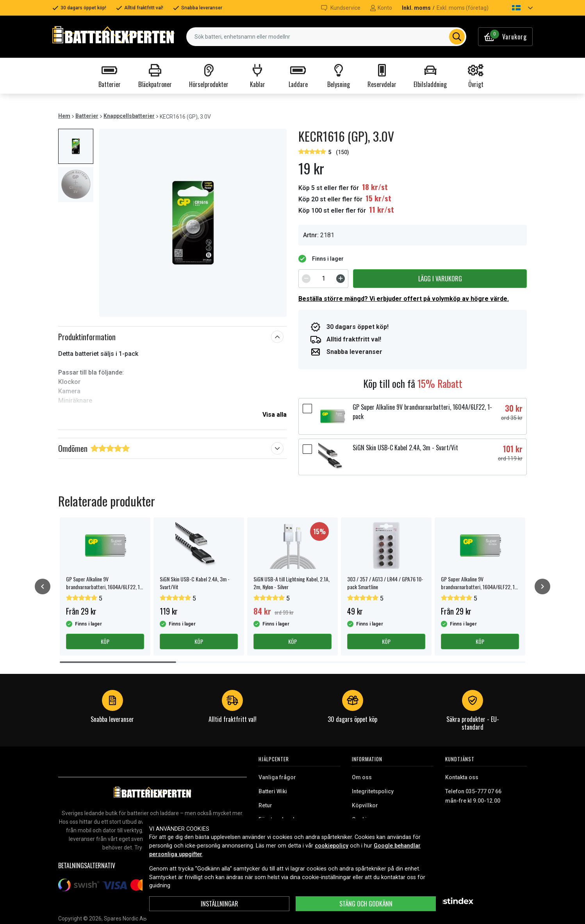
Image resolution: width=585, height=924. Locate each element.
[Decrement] (306, 279)
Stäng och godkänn (366, 904)
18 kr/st (375, 187)
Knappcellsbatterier (129, 116)
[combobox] (326, 37)
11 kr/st (382, 209)
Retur (265, 805)
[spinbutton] (323, 279)
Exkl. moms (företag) (463, 8)
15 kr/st (378, 198)
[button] (515, 8)
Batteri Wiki (273, 791)
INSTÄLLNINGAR (219, 904)
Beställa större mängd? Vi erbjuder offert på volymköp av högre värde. (404, 299)
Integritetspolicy (373, 791)
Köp (105, 641)
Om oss (362, 777)
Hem (64, 116)
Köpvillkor (365, 805)
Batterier (87, 116)
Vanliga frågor (277, 777)
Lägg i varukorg (440, 279)
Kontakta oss (462, 777)
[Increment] (341, 279)
